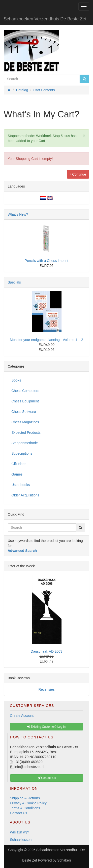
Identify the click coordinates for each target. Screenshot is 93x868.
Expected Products (26, 433)
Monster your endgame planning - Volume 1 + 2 (46, 340)
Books (16, 380)
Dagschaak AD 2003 (47, 651)
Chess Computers (25, 391)
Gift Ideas (19, 464)
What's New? (18, 214)
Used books (21, 485)
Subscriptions (22, 453)
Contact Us (18, 813)
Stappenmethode (25, 443)
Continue (78, 174)
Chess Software (24, 412)
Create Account (22, 716)
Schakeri (64, 860)
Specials (14, 282)
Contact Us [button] (47, 778)
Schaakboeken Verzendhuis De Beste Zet (45, 19)
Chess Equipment (25, 401)
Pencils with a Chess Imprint (47, 261)
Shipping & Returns (25, 798)
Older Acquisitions (25, 495)
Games (17, 474)
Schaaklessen (21, 840)
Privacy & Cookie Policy (28, 803)
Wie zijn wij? (19, 832)
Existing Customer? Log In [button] (46, 727)
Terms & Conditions (25, 808)
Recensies (46, 689)
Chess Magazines (25, 422)
